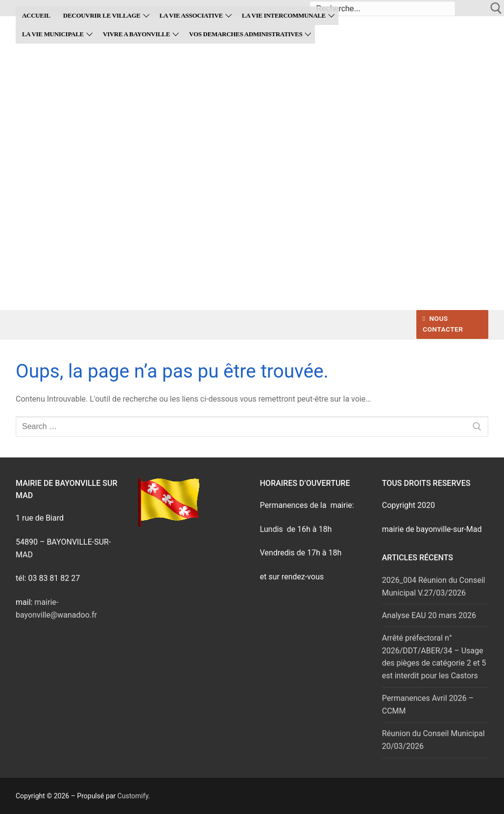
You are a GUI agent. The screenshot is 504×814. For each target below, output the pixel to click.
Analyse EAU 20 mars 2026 (429, 615)
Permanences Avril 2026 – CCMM (428, 705)
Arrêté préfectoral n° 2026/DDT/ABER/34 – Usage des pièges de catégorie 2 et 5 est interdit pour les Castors (434, 657)
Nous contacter (443, 324)
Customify (133, 796)
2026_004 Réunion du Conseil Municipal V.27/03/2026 (434, 587)
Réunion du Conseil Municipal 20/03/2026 (433, 740)
